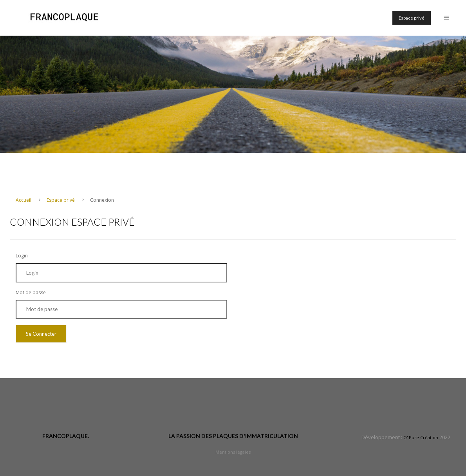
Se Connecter (41, 334)
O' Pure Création (421, 437)
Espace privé (412, 18)
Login (22, 256)
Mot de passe (31, 292)
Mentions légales (233, 452)
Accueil (24, 200)
